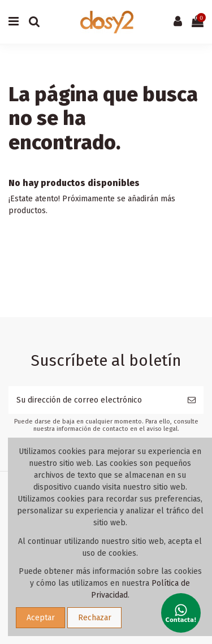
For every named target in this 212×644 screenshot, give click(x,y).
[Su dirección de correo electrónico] (94, 400)
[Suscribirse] (192, 400)
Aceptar (41, 618)
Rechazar (95, 618)
